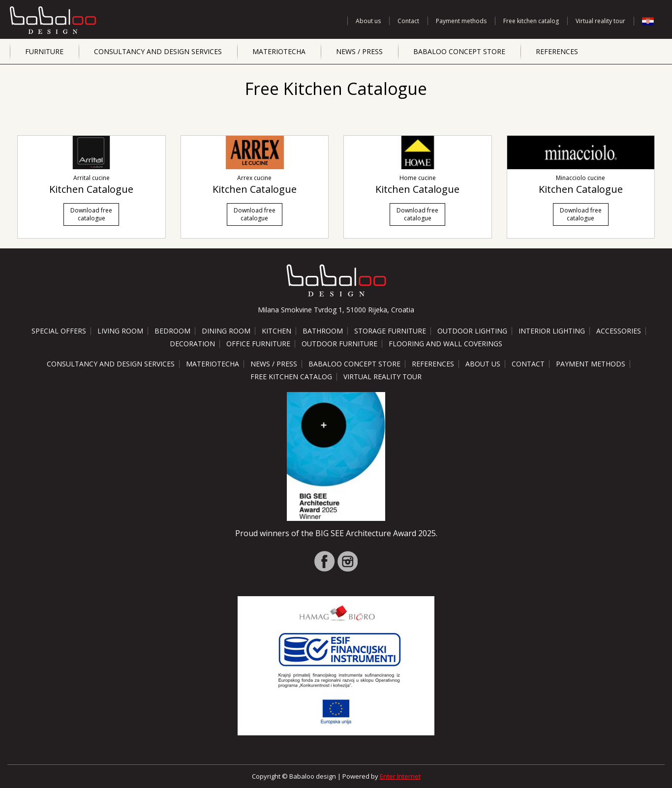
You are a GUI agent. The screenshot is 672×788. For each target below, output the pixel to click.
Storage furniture (390, 331)
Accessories (619, 331)
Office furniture (258, 344)
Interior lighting (552, 331)
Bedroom (172, 331)
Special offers (59, 331)
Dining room (226, 331)
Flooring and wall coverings (445, 344)
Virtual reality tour (600, 21)
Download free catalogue (91, 214)
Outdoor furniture (339, 344)
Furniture (44, 51)
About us (368, 21)
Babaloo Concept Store (459, 51)
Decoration (192, 344)
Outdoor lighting (472, 331)
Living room (120, 331)
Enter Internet (400, 776)
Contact (408, 21)
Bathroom (323, 331)
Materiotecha (279, 51)
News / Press (359, 51)
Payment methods (461, 21)
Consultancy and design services (158, 51)
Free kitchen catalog (531, 21)
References (557, 51)
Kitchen (276, 331)
